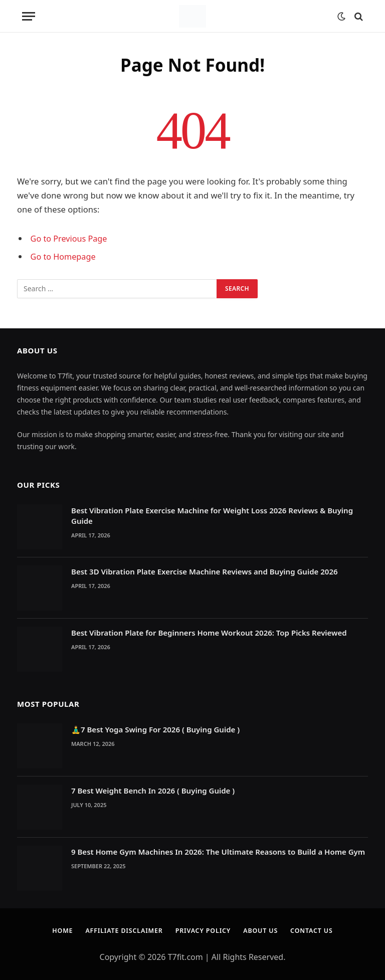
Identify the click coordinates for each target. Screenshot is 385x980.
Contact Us (316, 930)
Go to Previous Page (70, 238)
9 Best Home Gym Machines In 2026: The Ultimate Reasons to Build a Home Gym (218, 851)
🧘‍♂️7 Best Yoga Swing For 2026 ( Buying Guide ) (155, 729)
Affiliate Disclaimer (121, 930)
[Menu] (29, 16)
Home (57, 930)
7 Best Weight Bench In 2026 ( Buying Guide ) (153, 790)
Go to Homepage (64, 256)
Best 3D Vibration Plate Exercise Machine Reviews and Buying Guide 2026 (205, 571)
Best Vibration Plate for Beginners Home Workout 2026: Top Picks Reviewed (209, 632)
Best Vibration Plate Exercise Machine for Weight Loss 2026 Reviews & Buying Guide (212, 515)
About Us (263, 930)
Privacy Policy (204, 930)
